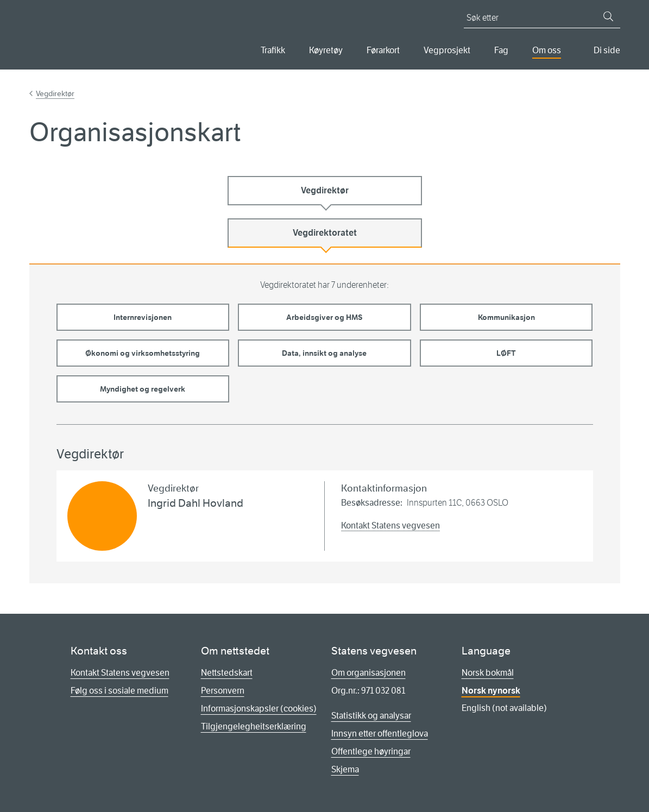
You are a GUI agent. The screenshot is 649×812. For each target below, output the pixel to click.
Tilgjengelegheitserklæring (254, 726)
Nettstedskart (227, 673)
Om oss (547, 50)
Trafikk (273, 50)
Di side (607, 50)
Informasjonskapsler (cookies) (259, 709)
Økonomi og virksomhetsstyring (143, 353)
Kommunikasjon (506, 317)
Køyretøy (326, 50)
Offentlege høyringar (371, 751)
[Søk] (608, 16)
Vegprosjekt (447, 50)
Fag (501, 50)
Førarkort (383, 50)
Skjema (345, 769)
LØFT (506, 353)
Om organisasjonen (368, 673)
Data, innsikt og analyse (324, 353)
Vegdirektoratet (325, 233)
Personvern (223, 691)
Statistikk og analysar (371, 716)
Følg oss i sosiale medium (119, 691)
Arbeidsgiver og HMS (324, 317)
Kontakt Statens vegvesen (390, 525)
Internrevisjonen (143, 317)
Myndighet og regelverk (143, 389)
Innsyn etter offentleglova (380, 734)
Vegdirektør (55, 93)
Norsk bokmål (488, 673)
